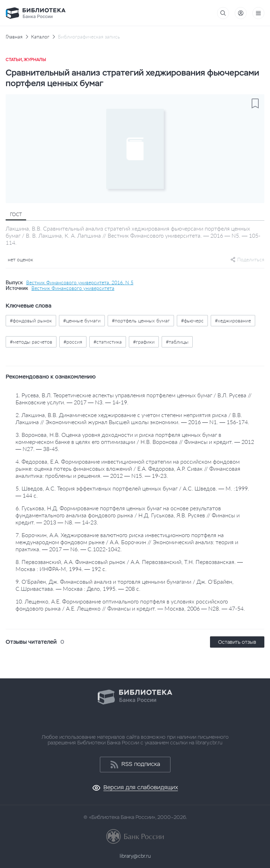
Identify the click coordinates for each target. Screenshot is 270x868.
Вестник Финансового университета (73, 288)
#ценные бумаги (82, 320)
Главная (14, 37)
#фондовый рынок (31, 320)
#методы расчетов (31, 342)
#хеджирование (233, 320)
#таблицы (177, 342)
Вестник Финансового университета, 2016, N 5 (80, 283)
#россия (73, 342)
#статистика (108, 342)
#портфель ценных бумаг (141, 320)
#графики (144, 342)
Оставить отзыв (237, 642)
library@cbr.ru (135, 856)
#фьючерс (192, 320)
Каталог (40, 37)
